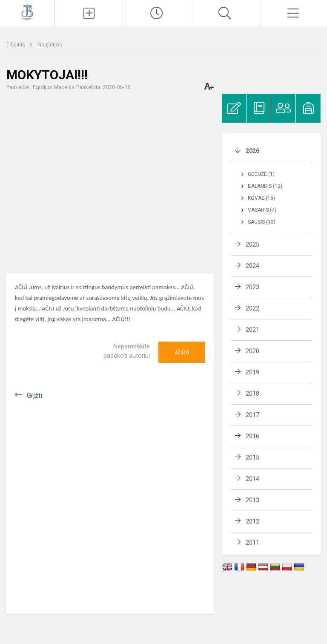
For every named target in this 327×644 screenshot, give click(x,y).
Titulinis (16, 45)
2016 (252, 436)
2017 (252, 415)
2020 (252, 351)
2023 (252, 287)
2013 (252, 500)
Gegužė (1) (261, 174)
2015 (252, 457)
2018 (252, 394)
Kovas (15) (261, 198)
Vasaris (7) (262, 210)
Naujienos (50, 45)
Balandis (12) (265, 186)
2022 (252, 308)
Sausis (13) (262, 222)
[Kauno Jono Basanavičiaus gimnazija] (27, 12)
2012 (252, 521)
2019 (252, 372)
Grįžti (34, 395)
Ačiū (182, 352)
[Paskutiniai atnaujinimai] (157, 13)
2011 (252, 543)
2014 (252, 479)
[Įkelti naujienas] (89, 13)
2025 (252, 244)
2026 (252, 151)
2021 (252, 330)
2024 (252, 266)
